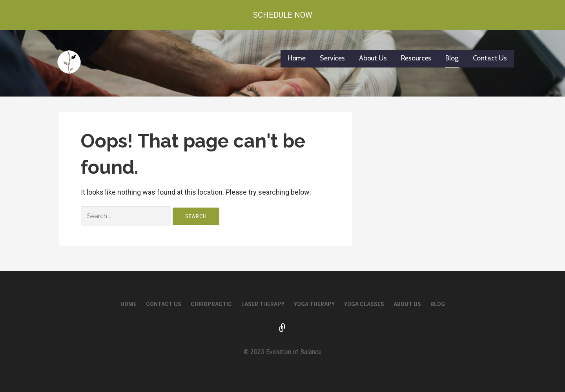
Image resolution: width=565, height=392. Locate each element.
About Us (373, 58)
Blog (452, 58)
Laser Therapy (263, 304)
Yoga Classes (364, 304)
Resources (416, 58)
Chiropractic (211, 304)
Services (332, 58)
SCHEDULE (282, 328)
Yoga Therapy (314, 304)
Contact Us (490, 58)
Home (297, 58)
